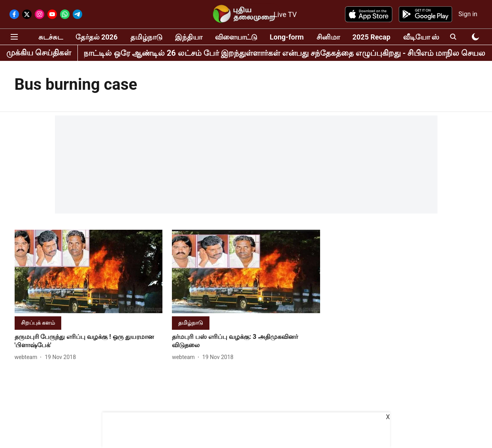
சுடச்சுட (51, 37)
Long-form (287, 37)
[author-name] (28, 357)
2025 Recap (371, 37)
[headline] (89, 341)
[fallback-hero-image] (89, 271)
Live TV (285, 14)
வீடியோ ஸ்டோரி (431, 37)
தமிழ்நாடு (146, 37)
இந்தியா (189, 37)
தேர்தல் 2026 (97, 37)
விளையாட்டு (236, 37)
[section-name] (38, 322)
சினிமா (328, 37)
